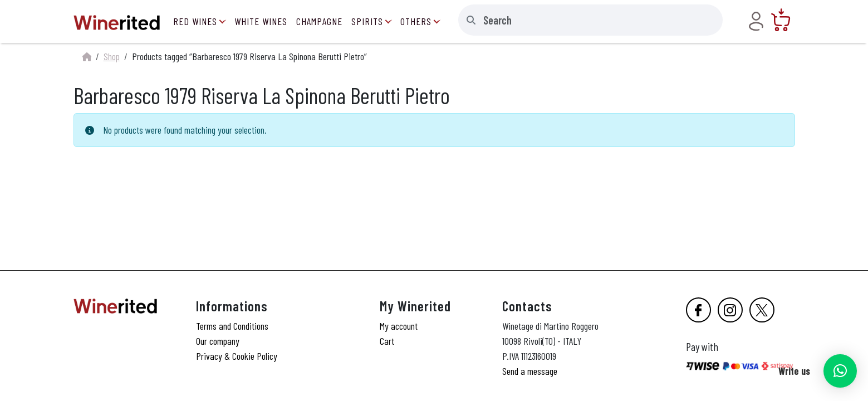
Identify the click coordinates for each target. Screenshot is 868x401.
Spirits (367, 21)
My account (399, 326)
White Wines (261, 21)
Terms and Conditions (232, 326)
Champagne (319, 21)
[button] (840, 371)
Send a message (530, 371)
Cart (387, 341)
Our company (218, 341)
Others (416, 21)
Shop (112, 56)
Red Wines (195, 21)
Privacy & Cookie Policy (237, 356)
